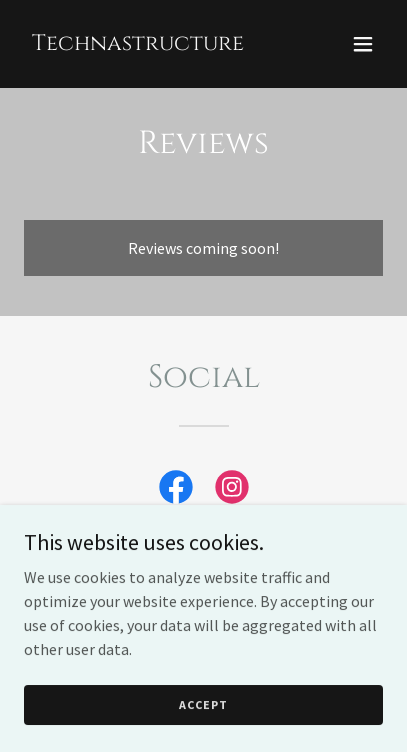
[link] (138, 44)
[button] (363, 44)
